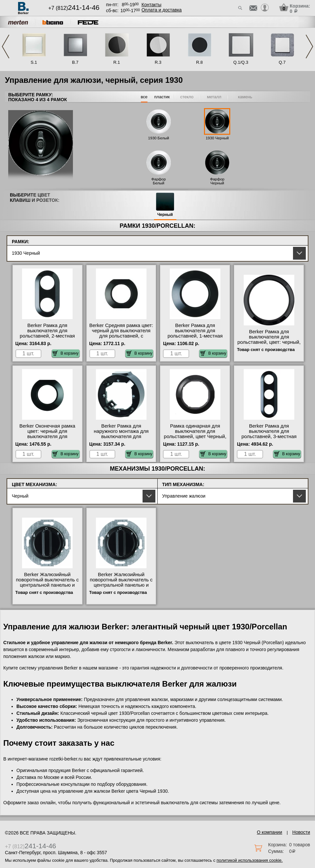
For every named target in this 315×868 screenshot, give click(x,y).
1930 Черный (217, 138)
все (144, 97)
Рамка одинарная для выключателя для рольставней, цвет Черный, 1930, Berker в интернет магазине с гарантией (195, 436)
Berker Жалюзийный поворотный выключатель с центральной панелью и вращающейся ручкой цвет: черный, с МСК (121, 585)
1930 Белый (159, 138)
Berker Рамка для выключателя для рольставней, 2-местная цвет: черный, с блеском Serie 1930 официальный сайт (47, 339)
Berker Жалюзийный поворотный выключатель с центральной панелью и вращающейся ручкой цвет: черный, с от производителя (47, 588)
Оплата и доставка (162, 10)
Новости (301, 832)
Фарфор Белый (159, 181)
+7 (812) (74, 8)
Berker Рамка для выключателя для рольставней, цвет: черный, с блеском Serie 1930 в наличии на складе (269, 342)
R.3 (158, 62)
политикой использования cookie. (249, 860)
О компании (270, 832)
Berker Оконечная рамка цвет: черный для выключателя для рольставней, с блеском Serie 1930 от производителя (47, 439)
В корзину (66, 353)
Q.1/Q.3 (241, 62)
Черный (165, 215)
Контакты (151, 5)
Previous (6, 47)
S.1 (34, 62)
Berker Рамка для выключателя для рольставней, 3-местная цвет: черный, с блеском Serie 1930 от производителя (269, 439)
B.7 (75, 62)
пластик (162, 97)
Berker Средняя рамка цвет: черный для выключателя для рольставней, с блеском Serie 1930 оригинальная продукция (121, 336)
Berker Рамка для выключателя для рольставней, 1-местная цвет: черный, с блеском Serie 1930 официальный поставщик (195, 339)
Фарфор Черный (217, 181)
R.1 (117, 62)
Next (309, 47)
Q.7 (282, 62)
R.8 (199, 62)
